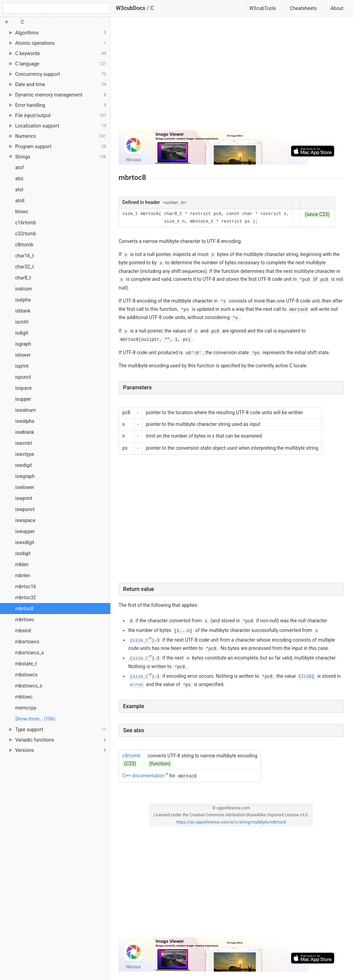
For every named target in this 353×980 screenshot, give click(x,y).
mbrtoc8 (24, 609)
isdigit (22, 333)
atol (19, 190)
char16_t (24, 256)
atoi (19, 178)
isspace (23, 388)
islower (23, 355)
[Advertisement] (231, 76)
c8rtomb (24, 245)
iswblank (25, 432)
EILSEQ (306, 677)
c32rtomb (26, 234)
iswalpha (25, 421)
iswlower (25, 487)
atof (19, 167)
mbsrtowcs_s (30, 653)
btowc (22, 212)
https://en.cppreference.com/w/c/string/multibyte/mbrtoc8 (231, 822)
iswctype (25, 454)
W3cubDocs (131, 8)
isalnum (24, 289)
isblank (23, 311)
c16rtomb (26, 223)
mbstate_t (26, 664)
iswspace (25, 520)
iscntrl (22, 322)
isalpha (23, 300)
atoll (20, 201)
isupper (23, 399)
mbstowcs (26, 675)
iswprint (24, 498)
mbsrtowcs (27, 642)
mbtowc (24, 697)
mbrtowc (25, 620)
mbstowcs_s (29, 686)
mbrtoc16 (26, 586)
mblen (22, 564)
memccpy (26, 708)
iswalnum (26, 410)
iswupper (25, 531)
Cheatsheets (303, 8)
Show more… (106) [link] (35, 719)
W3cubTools (263, 8)
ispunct (23, 377)
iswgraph (25, 476)
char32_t (24, 267)
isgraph (23, 344)
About (337, 8)
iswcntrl (24, 443)
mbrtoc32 (26, 598)
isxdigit (23, 553)
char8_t (23, 278)
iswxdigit (25, 542)
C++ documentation (144, 776)
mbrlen (23, 575)
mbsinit (23, 631)
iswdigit (23, 465)
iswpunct (25, 509)
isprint (22, 366)
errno (137, 685)
